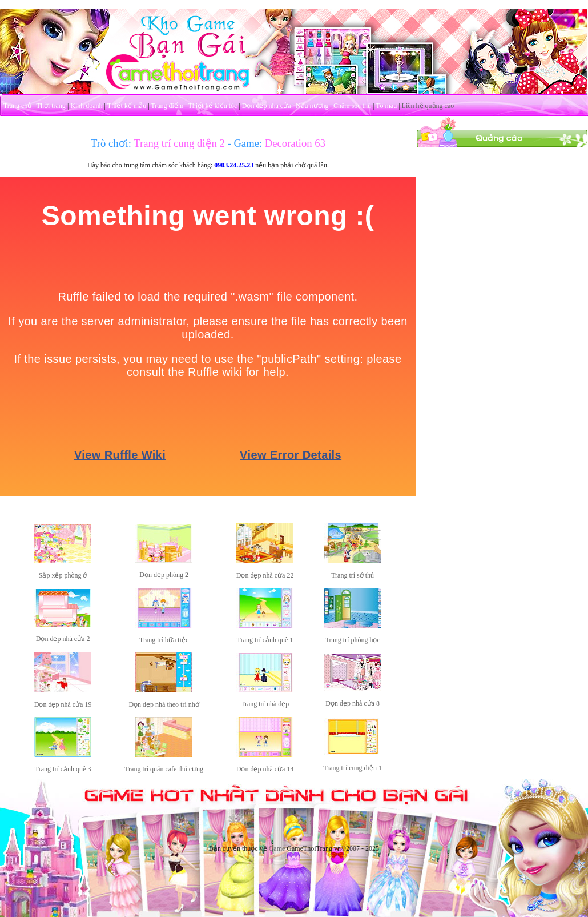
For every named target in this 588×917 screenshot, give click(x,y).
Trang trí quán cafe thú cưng (164, 769)
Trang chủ (18, 106)
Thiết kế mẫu (127, 106)
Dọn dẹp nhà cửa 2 (63, 639)
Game (277, 848)
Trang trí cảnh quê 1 (265, 640)
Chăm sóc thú (352, 106)
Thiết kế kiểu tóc (212, 106)
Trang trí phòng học (352, 640)
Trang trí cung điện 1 (353, 768)
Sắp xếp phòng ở (63, 575)
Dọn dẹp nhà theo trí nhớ (164, 704)
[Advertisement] (502, 219)
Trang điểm (167, 106)
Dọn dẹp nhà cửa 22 (265, 575)
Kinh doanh (86, 106)
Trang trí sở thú (353, 575)
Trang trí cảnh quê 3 (63, 769)
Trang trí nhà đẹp (265, 704)
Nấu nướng (312, 106)
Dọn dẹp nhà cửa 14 (265, 769)
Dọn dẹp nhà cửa (267, 106)
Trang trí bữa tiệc (164, 640)
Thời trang (51, 106)
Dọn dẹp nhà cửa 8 (353, 703)
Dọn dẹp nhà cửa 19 (63, 704)
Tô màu (386, 106)
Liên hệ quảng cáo (428, 106)
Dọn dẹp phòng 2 (164, 575)
